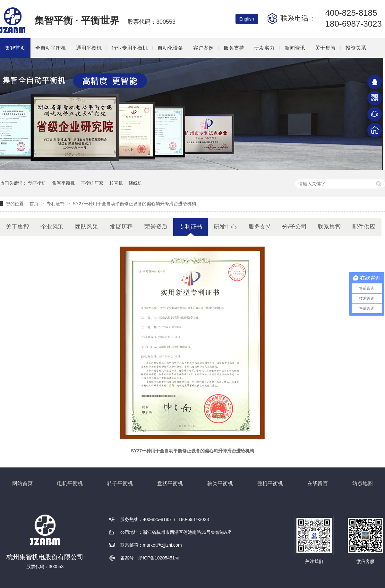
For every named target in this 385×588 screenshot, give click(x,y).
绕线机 (135, 183)
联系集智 (329, 227)
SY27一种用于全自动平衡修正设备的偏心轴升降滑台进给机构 (134, 204)
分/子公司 (294, 227)
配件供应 (364, 227)
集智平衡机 (64, 183)
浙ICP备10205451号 (159, 558)
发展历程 (121, 227)
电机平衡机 (70, 483)
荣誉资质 (156, 227)
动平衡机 (37, 183)
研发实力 (264, 48)
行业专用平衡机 (130, 48)
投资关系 (356, 48)
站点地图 (363, 483)
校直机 (116, 183)
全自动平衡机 (51, 48)
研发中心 (225, 227)
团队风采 (87, 227)
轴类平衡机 (220, 483)
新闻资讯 (295, 48)
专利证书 (56, 204)
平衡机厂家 (92, 183)
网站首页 (22, 483)
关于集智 (325, 48)
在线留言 (318, 483)
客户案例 (203, 48)
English (247, 19)
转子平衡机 (120, 483)
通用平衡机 (89, 48)
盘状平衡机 (170, 483)
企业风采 (52, 227)
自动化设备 (170, 48)
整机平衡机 (270, 483)
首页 (35, 204)
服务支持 (234, 48)
